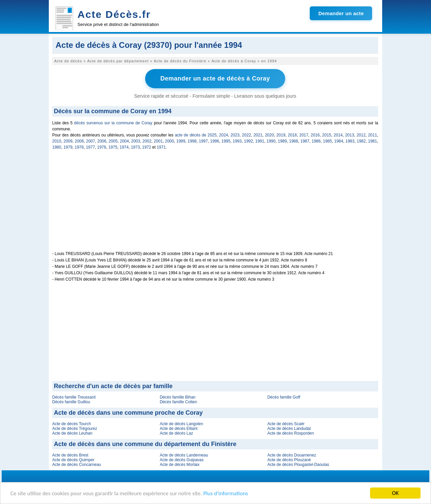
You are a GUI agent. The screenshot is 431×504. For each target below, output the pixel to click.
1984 (339, 141)
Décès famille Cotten (178, 402)
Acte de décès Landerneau (184, 455)
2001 (158, 141)
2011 (373, 135)
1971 (161, 147)
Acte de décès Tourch (72, 424)
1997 (204, 141)
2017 (304, 135)
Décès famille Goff (284, 397)
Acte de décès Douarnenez (292, 455)
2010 (57, 141)
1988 (294, 141)
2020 (270, 135)
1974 (124, 147)
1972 (147, 147)
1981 (373, 141)
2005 (113, 141)
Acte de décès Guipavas (181, 460)
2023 (235, 135)
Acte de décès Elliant (178, 429)
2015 (327, 135)
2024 (224, 135)
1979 (68, 147)
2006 (102, 141)
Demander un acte (341, 13)
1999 (181, 141)
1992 (249, 141)
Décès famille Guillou (71, 402)
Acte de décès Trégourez (75, 429)
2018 (292, 135)
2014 (338, 135)
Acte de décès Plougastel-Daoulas (298, 465)
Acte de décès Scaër (286, 424)
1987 (305, 141)
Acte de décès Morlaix (179, 465)
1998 (192, 141)
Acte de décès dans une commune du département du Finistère (145, 444)
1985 (327, 141)
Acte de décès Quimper (73, 460)
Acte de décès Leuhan (72, 433)
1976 (102, 147)
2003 (136, 141)
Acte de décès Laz (176, 433)
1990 (271, 141)
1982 (361, 141)
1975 (113, 147)
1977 (90, 147)
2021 (258, 135)
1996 (215, 141)
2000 (170, 141)
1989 (282, 141)
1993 (237, 141)
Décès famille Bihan (177, 397)
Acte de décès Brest (70, 455)
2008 (79, 141)
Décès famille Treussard (74, 397)
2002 (147, 141)
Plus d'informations (226, 493)
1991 (260, 141)
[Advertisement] (215, 204)
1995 (226, 141)
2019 (281, 135)
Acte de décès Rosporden (291, 433)
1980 (57, 147)
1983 (350, 141)
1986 (316, 141)
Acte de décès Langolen (181, 424)
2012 (361, 135)
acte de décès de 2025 (196, 135)
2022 (247, 135)
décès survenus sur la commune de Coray (113, 123)
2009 (68, 141)
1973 (136, 147)
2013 (350, 135)
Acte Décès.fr (114, 14)
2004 (124, 141)
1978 (79, 147)
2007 (91, 141)
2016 (315, 135)
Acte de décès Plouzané (289, 460)
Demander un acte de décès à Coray (215, 78)
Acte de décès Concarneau (77, 465)
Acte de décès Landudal (289, 429)
